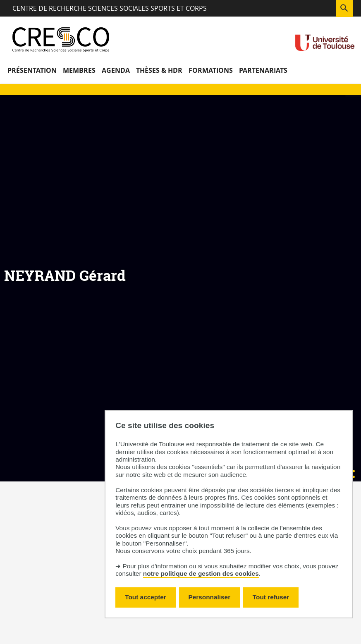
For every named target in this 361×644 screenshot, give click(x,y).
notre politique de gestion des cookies (201, 573)
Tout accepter (146, 597)
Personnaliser (210, 597)
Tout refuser (271, 597)
